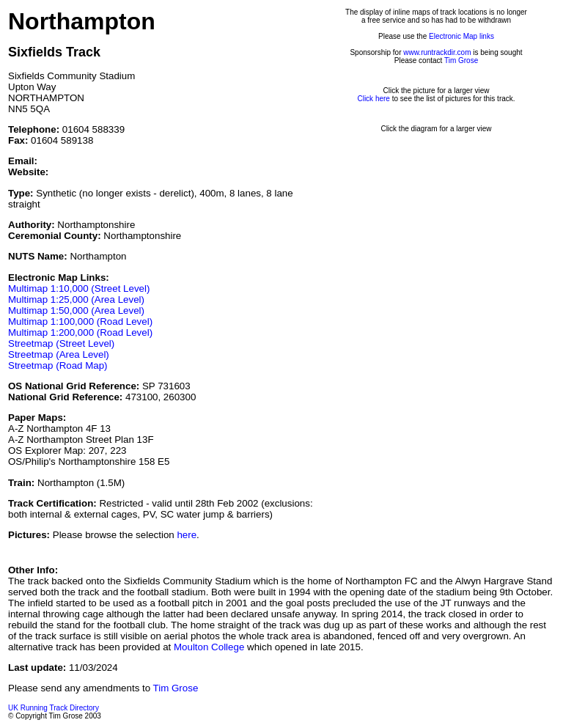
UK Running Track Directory (54, 708)
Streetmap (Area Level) (59, 354)
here (187, 535)
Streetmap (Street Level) (61, 343)
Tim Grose (461, 60)
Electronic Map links (461, 36)
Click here (373, 99)
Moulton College (209, 647)
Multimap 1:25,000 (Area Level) (76, 299)
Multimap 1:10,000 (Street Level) (79, 288)
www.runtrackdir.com (437, 52)
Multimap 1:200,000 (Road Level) (80, 332)
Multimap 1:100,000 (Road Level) (80, 321)
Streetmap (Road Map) (58, 365)
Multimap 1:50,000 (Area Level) (76, 310)
